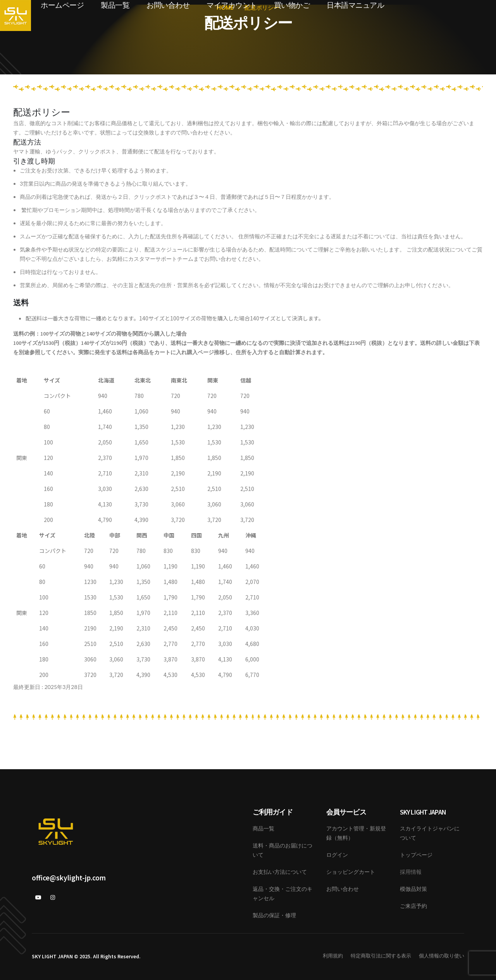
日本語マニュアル (355, 5)
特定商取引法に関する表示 (381, 956)
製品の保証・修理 (274, 915)
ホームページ (62, 5)
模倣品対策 (413, 889)
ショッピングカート (351, 872)
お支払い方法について (280, 872)
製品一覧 (115, 5)
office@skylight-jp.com (69, 878)
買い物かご (292, 5)
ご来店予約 (413, 906)
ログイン (337, 855)
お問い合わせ (168, 5)
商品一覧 (263, 828)
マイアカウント (232, 5)
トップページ (416, 855)
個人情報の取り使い (442, 956)
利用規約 (333, 956)
